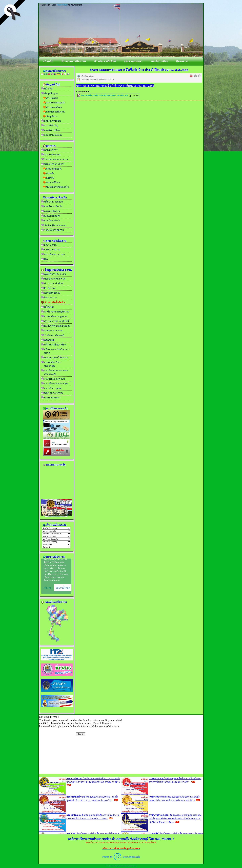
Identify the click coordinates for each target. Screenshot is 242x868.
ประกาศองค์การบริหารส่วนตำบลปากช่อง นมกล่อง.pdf (104, 96)
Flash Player (62, 5)
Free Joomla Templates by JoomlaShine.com (121, 866)
